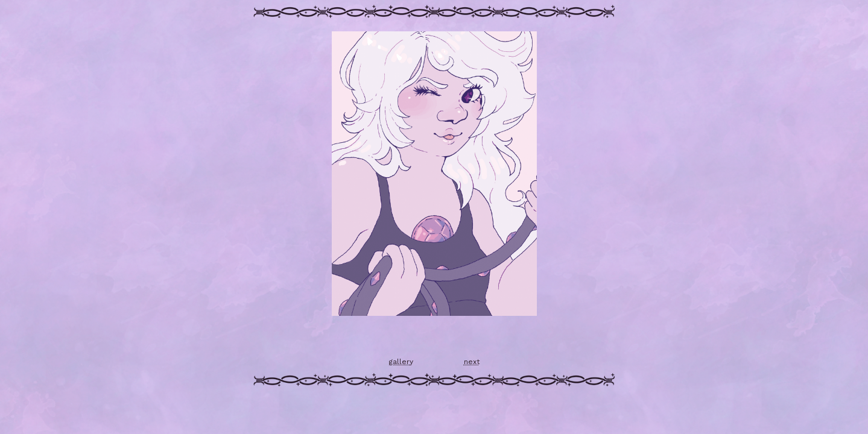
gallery (401, 362)
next (472, 362)
